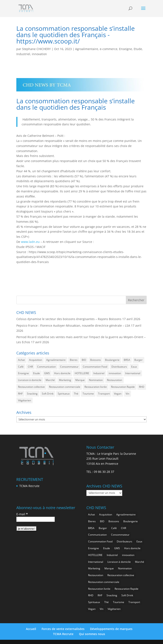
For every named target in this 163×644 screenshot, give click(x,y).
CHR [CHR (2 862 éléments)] (30, 367)
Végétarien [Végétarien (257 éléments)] (25, 400)
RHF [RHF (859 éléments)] (20, 394)
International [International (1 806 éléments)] (133, 373)
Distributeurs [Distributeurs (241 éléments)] (119, 367)
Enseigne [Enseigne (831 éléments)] (23, 373)
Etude (138, 49)
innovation (39, 54)
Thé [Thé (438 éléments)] (76, 394)
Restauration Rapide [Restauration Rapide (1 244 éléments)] (123, 387)
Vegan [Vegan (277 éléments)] (118, 394)
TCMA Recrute (29, 486)
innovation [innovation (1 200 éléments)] (115, 373)
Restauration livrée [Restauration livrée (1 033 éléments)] (96, 387)
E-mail (22, 514)
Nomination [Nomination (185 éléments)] (96, 380)
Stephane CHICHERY (36, 49)
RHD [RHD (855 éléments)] (142, 387)
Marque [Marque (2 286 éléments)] (80, 380)
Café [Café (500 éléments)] (21, 367)
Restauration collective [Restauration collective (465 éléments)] (31, 387)
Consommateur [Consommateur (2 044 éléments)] (69, 367)
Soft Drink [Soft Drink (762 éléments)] (48, 394)
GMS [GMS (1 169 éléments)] (47, 373)
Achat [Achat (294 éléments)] (21, 360)
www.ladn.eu (31, 242)
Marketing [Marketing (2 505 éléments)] (65, 380)
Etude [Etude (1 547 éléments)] (37, 373)
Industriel (23, 54)
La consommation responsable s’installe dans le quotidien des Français (76, 104)
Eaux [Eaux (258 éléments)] (134, 367)
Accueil (31, 629)
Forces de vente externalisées (63, 629)
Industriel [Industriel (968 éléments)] (99, 373)
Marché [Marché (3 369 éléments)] (50, 380)
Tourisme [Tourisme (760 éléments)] (88, 394)
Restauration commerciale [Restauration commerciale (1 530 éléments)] (65, 387)
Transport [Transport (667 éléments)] (104, 394)
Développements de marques (111, 629)
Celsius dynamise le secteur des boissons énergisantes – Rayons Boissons (69, 319)
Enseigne (126, 49)
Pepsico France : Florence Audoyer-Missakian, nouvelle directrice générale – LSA (73, 325)
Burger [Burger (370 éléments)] (138, 360)
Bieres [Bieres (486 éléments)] (74, 360)
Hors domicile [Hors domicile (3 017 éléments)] (62, 373)
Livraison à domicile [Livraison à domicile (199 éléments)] (30, 380)
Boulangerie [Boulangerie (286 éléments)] (112, 360)
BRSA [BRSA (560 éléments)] (127, 360)
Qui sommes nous (92, 634)
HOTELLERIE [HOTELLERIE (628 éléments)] (82, 373)
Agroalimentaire (87, 49)
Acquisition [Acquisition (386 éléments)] (36, 360)
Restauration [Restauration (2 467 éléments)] (115, 380)
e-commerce (109, 49)
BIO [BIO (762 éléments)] (84, 360)
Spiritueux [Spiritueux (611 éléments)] (64, 394)
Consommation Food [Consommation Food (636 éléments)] (95, 367)
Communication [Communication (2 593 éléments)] (46, 367)
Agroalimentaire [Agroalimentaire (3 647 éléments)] (56, 360)
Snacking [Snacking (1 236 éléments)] (32, 394)
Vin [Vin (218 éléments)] (127, 394)
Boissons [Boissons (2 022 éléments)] (96, 360)
